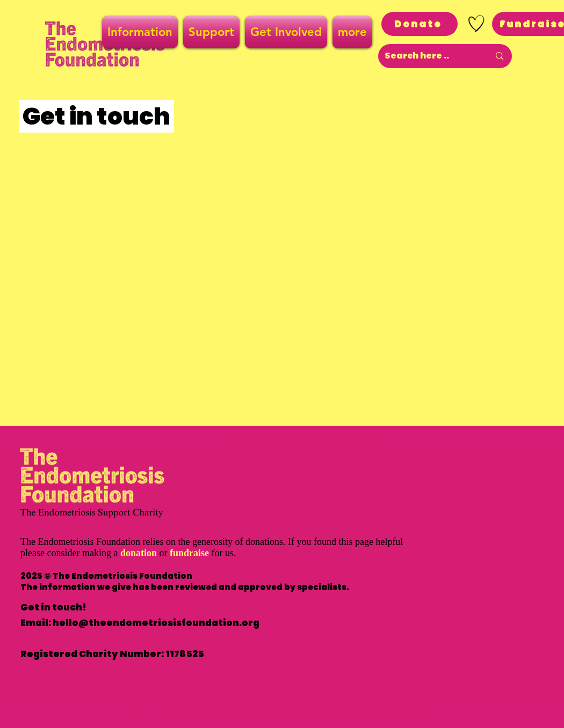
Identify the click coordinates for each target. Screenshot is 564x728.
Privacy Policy (270, 684)
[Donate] (420, 24)
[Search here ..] (429, 56)
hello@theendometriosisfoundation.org (156, 623)
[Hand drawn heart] (476, 24)
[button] (141, 32)
